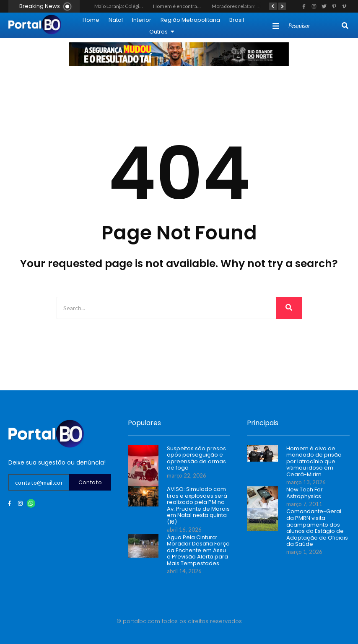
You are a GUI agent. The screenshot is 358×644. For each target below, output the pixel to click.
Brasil (237, 20)
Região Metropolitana (190, 20)
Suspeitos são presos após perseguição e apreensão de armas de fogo (196, 458)
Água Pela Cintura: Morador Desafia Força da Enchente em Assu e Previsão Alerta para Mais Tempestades (198, 551)
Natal (116, 20)
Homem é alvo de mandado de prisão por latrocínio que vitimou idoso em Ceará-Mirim (314, 462)
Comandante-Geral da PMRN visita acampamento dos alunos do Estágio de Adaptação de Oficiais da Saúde (317, 528)
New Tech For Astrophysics (305, 493)
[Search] (314, 26)
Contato (90, 482)
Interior (142, 20)
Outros (162, 32)
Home (91, 20)
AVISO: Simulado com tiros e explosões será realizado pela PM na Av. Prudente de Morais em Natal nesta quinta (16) (198, 506)
